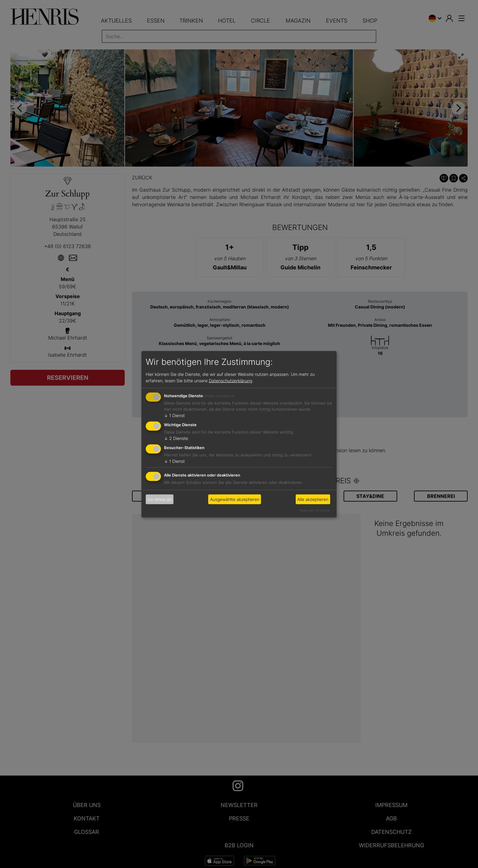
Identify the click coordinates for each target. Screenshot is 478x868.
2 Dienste (176, 438)
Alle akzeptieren (313, 499)
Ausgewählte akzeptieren (235, 499)
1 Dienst (174, 415)
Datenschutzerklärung (230, 381)
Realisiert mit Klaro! (315, 510)
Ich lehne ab (160, 499)
